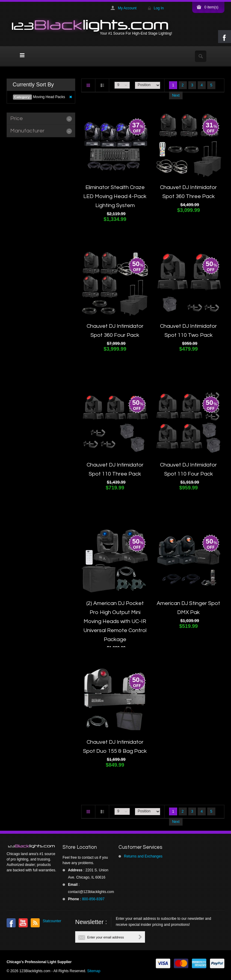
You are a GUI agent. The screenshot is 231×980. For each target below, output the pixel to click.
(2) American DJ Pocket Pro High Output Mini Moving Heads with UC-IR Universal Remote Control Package (115, 621)
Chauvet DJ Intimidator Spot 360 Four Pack (115, 331)
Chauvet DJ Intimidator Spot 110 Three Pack (115, 469)
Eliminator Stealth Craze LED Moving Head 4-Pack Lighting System (115, 196)
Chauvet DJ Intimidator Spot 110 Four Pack (188, 469)
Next (176, 95)
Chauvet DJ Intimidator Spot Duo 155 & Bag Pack (115, 747)
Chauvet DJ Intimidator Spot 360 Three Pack (188, 192)
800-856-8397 (93, 899)
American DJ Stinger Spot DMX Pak (188, 608)
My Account (127, 8)
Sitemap (94, 971)
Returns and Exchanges (143, 856)
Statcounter (52, 921)
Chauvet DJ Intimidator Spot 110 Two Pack (188, 331)
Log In (159, 8)
